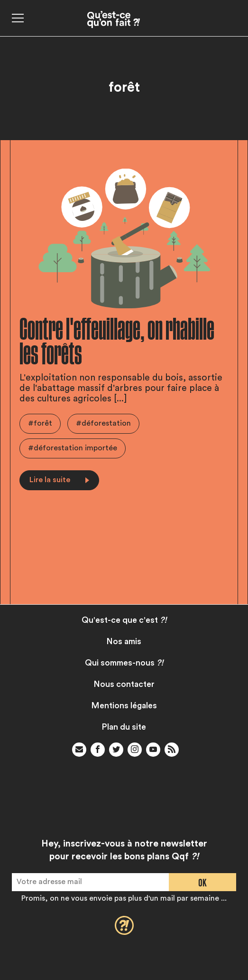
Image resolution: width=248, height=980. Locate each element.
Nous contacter (124, 684)
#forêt (40, 423)
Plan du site (124, 727)
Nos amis (124, 642)
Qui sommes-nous (124, 663)
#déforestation (103, 423)
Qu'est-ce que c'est (124, 620)
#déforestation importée (73, 448)
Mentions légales (124, 706)
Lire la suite (59, 480)
